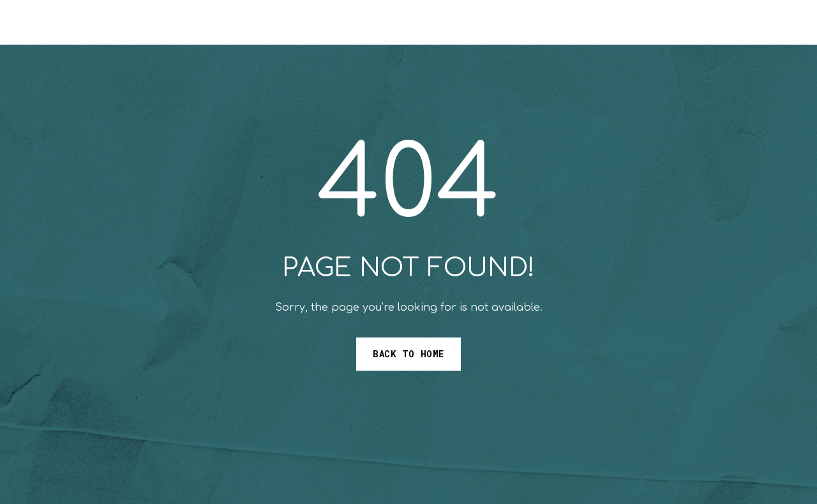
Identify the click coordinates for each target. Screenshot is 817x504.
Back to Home (408, 354)
